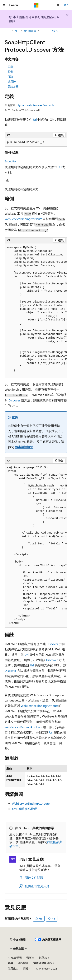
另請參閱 (13, 86)
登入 (66, 5)
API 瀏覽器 (30, 31)
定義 (10, 66)
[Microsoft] (36, 5)
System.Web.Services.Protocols (36, 105)
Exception (11, 161)
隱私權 (22, 963)
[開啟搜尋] (58, 5)
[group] (36, 311)
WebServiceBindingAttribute (23, 219)
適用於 (12, 81)
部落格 (43, 958)
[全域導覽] (4, 5)
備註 (10, 76)
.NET (17, 31)
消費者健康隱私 (43, 963)
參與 (10, 963)
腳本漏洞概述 (24, 447)
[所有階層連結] (8, 31)
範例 (10, 71)
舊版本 (30, 958)
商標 (26, 968)
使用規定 (13, 968)
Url (35, 119)
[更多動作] (64, 31)
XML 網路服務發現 (24, 809)
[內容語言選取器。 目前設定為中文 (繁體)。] (18, 940)
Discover (14, 400)
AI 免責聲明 (15, 958)
